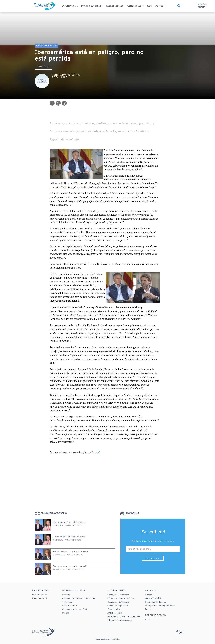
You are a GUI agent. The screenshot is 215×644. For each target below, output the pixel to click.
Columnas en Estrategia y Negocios (79, 598)
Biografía (66, 595)
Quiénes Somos (40, 595)
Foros (148, 609)
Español (203, 4)
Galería (148, 595)
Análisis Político (115, 613)
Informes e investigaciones (120, 620)
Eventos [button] (159, 6)
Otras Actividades (153, 598)
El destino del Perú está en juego (69, 522)
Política (43, 67)
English (202, 7)
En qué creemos (40, 598)
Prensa (66, 613)
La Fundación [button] (69, 6)
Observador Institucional (118, 602)
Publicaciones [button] (134, 6)
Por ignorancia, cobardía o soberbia (71, 551)
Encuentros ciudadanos (156, 602)
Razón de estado (115, 6)
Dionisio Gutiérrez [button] (91, 6)
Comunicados (114, 609)
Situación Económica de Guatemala (124, 616)
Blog (149, 6)
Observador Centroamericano (121, 598)
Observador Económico (118, 595)
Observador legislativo (118, 606)
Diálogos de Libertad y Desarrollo (160, 606)
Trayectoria (67, 602)
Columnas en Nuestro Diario (75, 609)
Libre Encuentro (70, 606)
